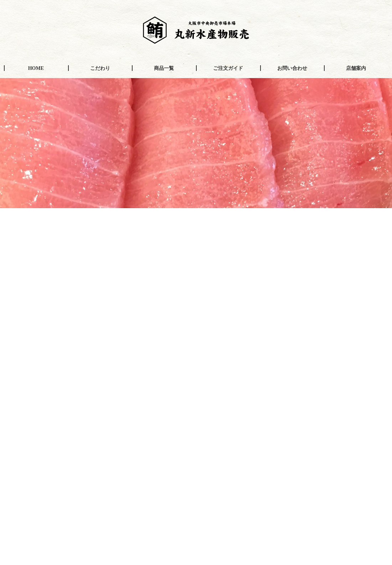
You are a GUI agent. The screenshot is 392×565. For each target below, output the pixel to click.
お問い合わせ (292, 68)
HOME (36, 68)
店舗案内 (356, 68)
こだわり (100, 68)
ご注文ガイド (228, 68)
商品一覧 (164, 68)
